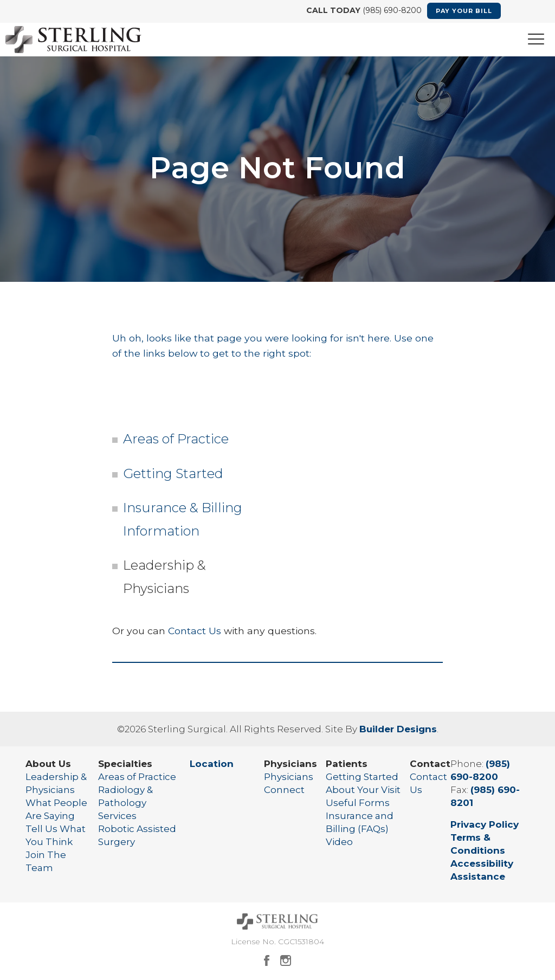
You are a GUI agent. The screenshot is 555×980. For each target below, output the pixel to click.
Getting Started (173, 473)
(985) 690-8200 (391, 10)
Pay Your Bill (464, 11)
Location (212, 764)
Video (339, 842)
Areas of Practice (176, 439)
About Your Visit (363, 790)
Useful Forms (358, 803)
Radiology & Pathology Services (125, 803)
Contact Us (195, 631)
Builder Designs (398, 729)
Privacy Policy (485, 824)
